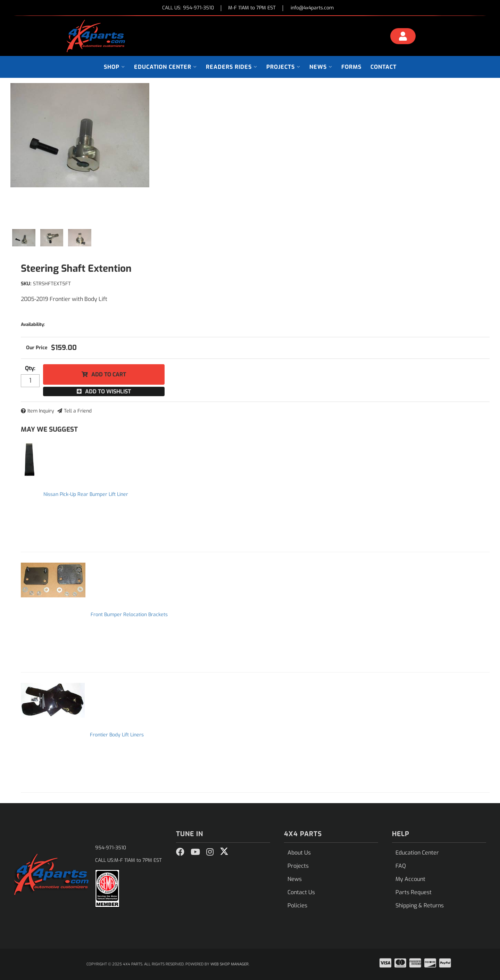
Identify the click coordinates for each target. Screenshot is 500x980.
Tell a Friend (78, 411)
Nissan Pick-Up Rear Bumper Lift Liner (86, 494)
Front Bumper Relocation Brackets (129, 615)
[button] (114, 67)
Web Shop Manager (230, 964)
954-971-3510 (111, 848)
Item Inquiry (41, 411)
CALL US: (188, 8)
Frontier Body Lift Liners (117, 735)
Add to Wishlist (108, 391)
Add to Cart (109, 374)
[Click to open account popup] (403, 37)
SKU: (26, 284)
